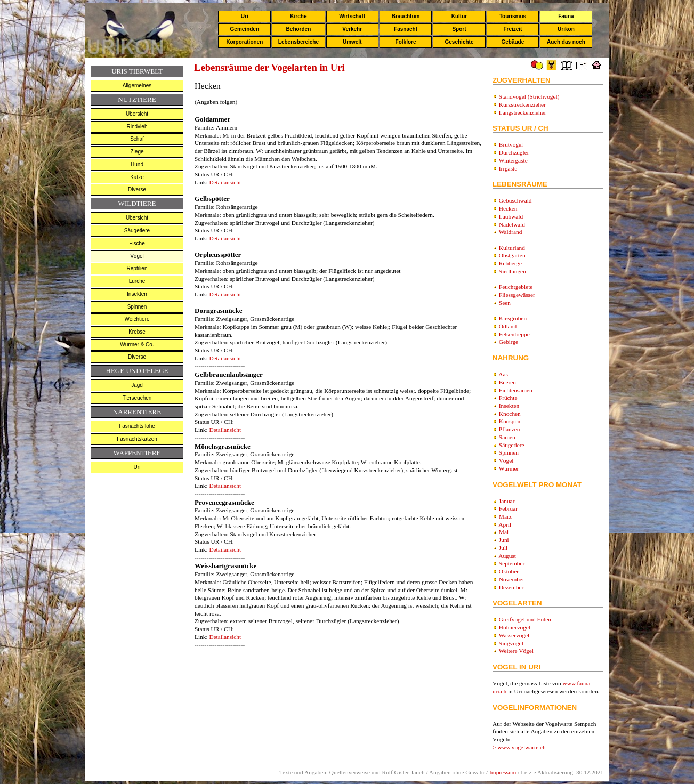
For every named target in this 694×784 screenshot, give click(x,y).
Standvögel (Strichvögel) (529, 96)
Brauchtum (406, 16)
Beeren (507, 382)
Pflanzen (510, 429)
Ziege (137, 152)
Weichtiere (137, 319)
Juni (504, 540)
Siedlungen (513, 271)
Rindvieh (137, 127)
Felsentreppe (514, 334)
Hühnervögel (515, 627)
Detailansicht (225, 182)
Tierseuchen (137, 398)
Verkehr (352, 29)
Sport (459, 29)
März (505, 516)
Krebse (137, 332)
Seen (505, 303)
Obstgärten (512, 255)
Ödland (508, 326)
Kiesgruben (513, 318)
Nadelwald (512, 224)
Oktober (509, 571)
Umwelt (352, 42)
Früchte (508, 398)
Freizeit (513, 29)
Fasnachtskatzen (137, 439)
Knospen (510, 421)
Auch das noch (566, 42)
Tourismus (513, 16)
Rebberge (510, 263)
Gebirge (509, 342)
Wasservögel (514, 635)
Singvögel (511, 643)
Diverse (137, 189)
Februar (508, 508)
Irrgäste (508, 168)
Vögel (137, 256)
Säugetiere (137, 231)
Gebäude (513, 42)
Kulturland (512, 248)
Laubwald (511, 216)
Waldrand (511, 232)
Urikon (566, 29)
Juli (503, 548)
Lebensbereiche (298, 42)
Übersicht (137, 114)
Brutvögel (511, 144)
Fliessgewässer (517, 295)
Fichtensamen (516, 390)
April (505, 524)
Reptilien (137, 268)
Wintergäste (513, 160)
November (512, 579)
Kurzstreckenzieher (522, 104)
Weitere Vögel (516, 651)
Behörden (299, 29)
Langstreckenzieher (523, 112)
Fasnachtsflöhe (137, 426)
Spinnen (137, 307)
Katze (137, 177)
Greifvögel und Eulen (525, 619)
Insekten (137, 294)
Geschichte (459, 42)
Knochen (510, 414)
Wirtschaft (352, 16)
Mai (504, 532)
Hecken (508, 208)
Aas (503, 374)
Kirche (298, 16)
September (512, 563)
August (507, 556)
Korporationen (244, 42)
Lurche (137, 281)
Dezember (511, 587)
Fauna (566, 16)
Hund (137, 164)
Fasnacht (406, 29)
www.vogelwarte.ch (522, 747)
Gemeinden (245, 29)
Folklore (406, 42)
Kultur (459, 16)
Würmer (509, 468)
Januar (507, 501)
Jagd (137, 385)
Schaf (137, 139)
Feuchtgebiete (516, 287)
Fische (137, 243)
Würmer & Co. (137, 345)
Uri (245, 16)
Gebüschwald (515, 200)
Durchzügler (514, 152)
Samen (507, 437)
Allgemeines (137, 86)
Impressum (503, 772)
